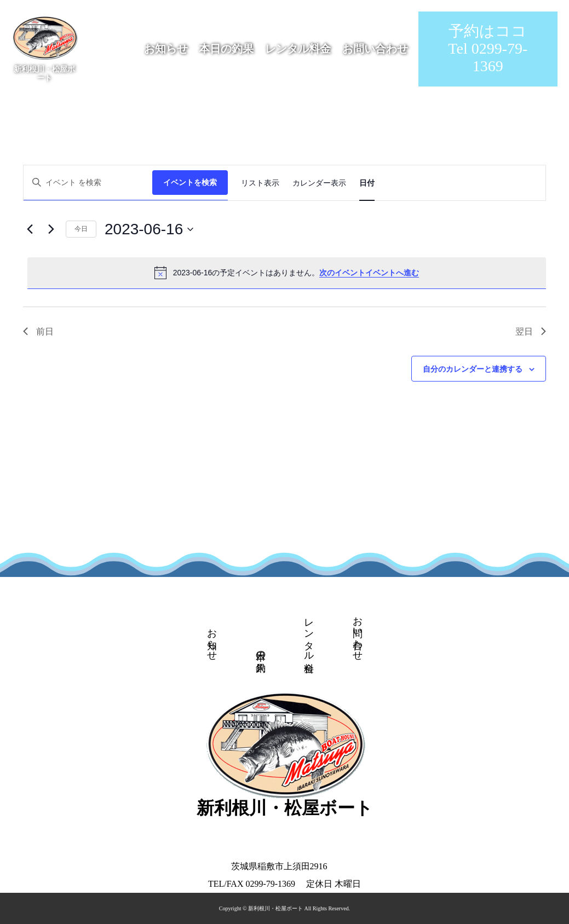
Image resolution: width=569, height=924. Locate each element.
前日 (38, 331)
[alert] (287, 273)
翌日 (531, 331)
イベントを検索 (190, 182)
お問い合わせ (375, 49)
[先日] (30, 229)
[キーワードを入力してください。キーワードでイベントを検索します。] (88, 183)
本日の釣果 (226, 49)
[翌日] (51, 229)
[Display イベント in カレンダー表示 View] (319, 183)
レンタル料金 (298, 49)
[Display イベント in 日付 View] (367, 183)
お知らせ (166, 49)
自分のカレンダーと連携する (473, 369)
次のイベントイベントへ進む (369, 273)
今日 (81, 229)
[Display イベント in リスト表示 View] (260, 183)
